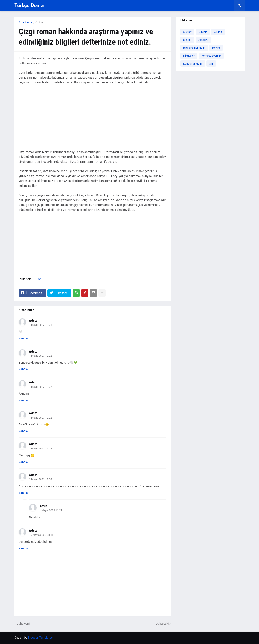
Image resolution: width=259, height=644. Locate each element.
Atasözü (203, 40)
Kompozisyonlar (211, 56)
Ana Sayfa (26, 22)
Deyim (216, 48)
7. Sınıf (218, 32)
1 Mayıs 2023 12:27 (51, 510)
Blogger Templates (40, 638)
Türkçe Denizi (29, 5)
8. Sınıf (187, 40)
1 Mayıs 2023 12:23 (40, 449)
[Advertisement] (93, 120)
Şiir (211, 64)
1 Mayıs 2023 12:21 (40, 325)
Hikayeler (189, 56)
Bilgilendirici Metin (194, 48)
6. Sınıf (40, 22)
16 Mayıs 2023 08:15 (41, 535)
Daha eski (162, 624)
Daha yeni (23, 624)
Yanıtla (23, 338)
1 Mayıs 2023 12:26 (40, 480)
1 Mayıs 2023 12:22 (40, 356)
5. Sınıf (187, 32)
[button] (239, 6)
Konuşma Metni (193, 64)
